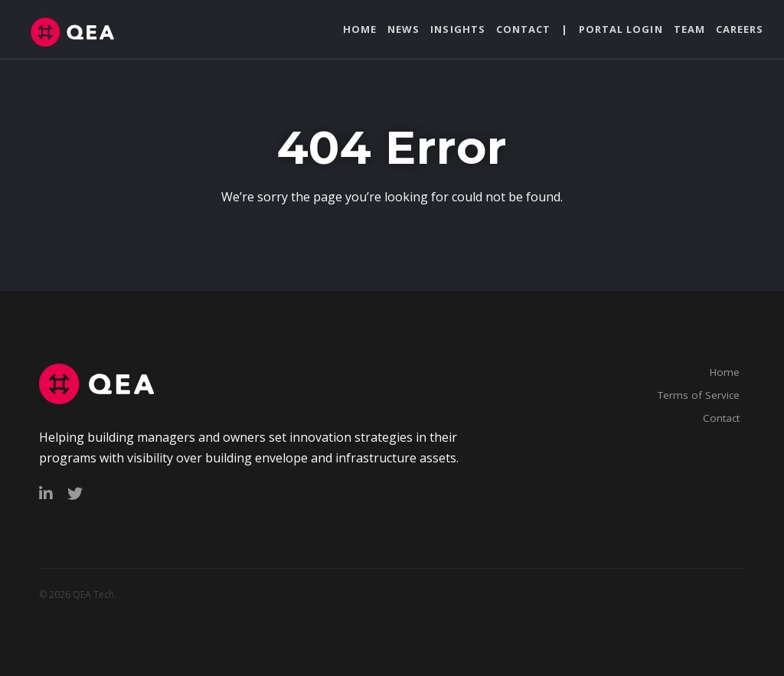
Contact (523, 29)
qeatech (83, 32)
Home (360, 29)
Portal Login (621, 29)
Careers (740, 29)
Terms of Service (699, 395)
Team (689, 29)
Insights (457, 29)
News (403, 29)
